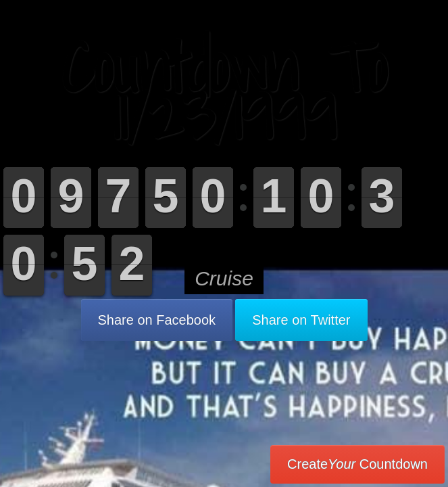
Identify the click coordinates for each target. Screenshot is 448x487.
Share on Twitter (301, 320)
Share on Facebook (157, 320)
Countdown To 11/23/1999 (224, 91)
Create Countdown (357, 464)
